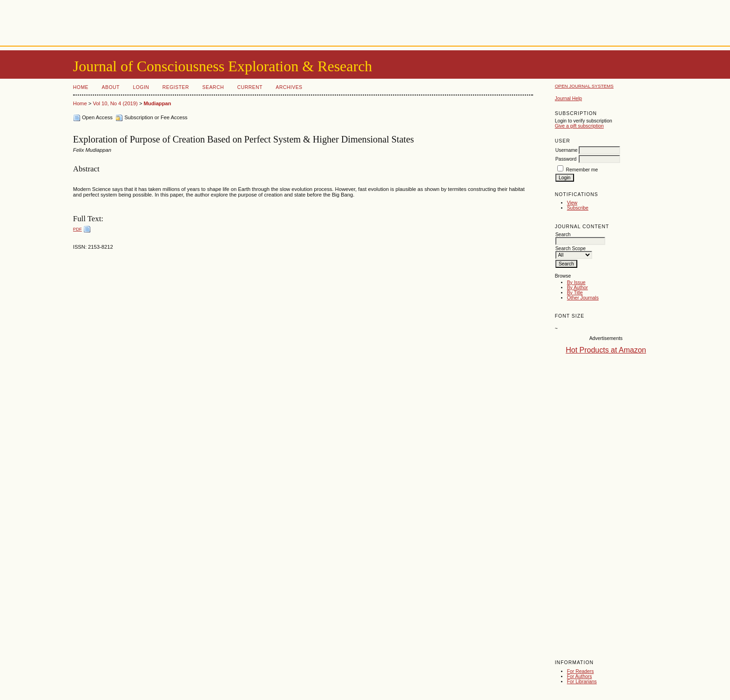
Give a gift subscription (579, 126)
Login (141, 87)
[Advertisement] (365, 21)
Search (213, 87)
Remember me (582, 170)
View (572, 203)
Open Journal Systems (584, 86)
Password (566, 159)
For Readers (581, 671)
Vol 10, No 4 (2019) (115, 103)
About (111, 87)
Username (567, 150)
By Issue (576, 282)
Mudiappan (158, 103)
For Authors (580, 676)
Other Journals (583, 298)
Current (250, 87)
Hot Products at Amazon (606, 350)
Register (176, 87)
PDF (78, 229)
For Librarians (582, 682)
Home (81, 87)
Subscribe (578, 208)
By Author (578, 288)
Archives (289, 87)
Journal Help (568, 99)
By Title (575, 293)
